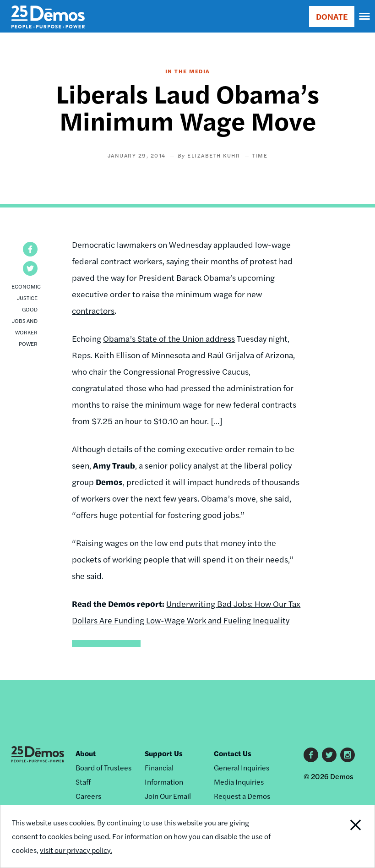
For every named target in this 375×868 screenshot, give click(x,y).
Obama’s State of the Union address (169, 338)
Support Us (164, 753)
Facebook (311, 755)
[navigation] (365, 16)
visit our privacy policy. (76, 850)
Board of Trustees (103, 767)
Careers (88, 796)
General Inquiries (242, 767)
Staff (83, 782)
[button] (30, 249)
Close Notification (339, 836)
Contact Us (233, 753)
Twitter (329, 755)
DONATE (332, 16)
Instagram (348, 755)
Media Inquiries (239, 782)
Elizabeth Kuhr (214, 155)
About (86, 753)
